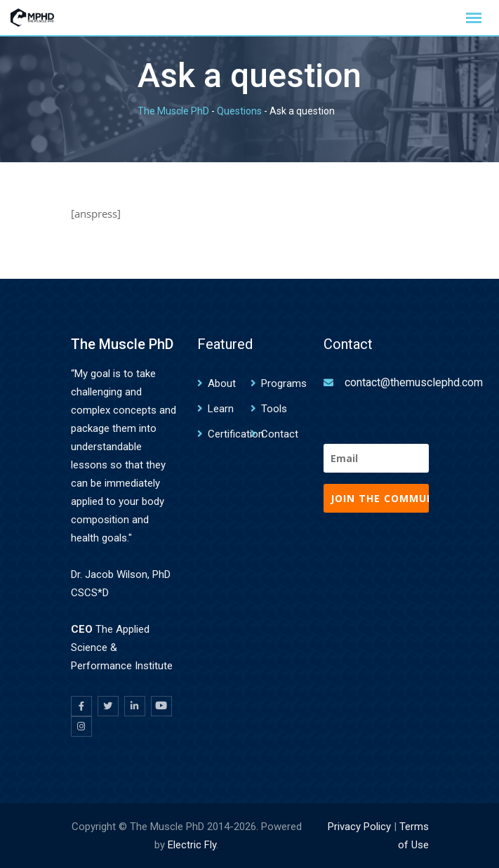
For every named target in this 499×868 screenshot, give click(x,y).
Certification (236, 434)
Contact (280, 434)
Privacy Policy (359, 827)
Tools (274, 409)
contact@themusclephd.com (414, 382)
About (222, 383)
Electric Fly (192, 845)
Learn (221, 409)
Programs (284, 383)
